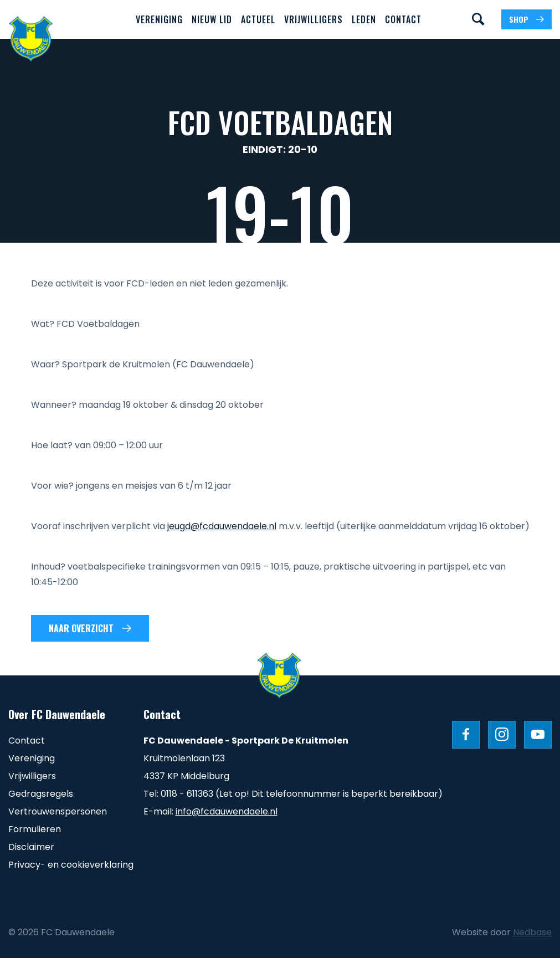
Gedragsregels (41, 794)
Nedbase (532, 932)
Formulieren (35, 829)
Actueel (258, 19)
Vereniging (159, 19)
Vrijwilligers (314, 19)
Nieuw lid (212, 19)
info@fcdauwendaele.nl (227, 811)
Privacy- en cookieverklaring (71, 865)
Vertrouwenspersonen (58, 811)
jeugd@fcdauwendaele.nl (222, 526)
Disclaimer (31, 847)
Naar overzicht (81, 628)
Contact (403, 19)
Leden (364, 19)
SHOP (519, 19)
